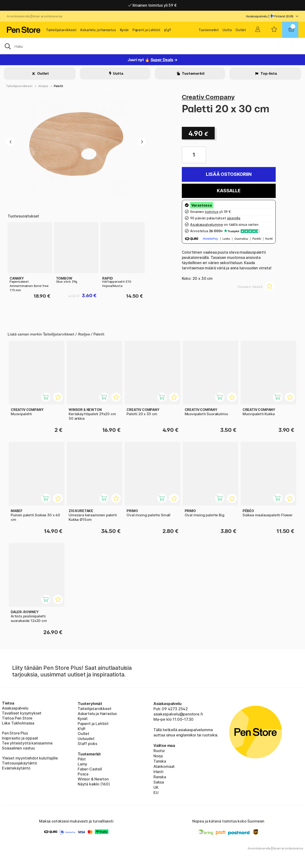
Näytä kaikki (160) (94, 784)
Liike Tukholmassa (18, 723)
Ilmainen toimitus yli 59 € (152, 5)
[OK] (152, 46)
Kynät (124, 30)
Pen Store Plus (15, 733)
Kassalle (229, 191)
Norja (158, 756)
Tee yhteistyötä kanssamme (27, 743)
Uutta (227, 30)
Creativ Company (208, 97)
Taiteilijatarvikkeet (61, 30)
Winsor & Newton (93, 779)
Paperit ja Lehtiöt (146, 30)
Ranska (160, 777)
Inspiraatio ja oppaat (20, 738)
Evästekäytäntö (16, 768)
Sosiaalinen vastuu (18, 748)
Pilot (82, 759)
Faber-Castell (90, 769)
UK (156, 787)
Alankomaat (164, 766)
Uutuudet (86, 739)
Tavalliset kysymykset (22, 713)
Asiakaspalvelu (257, 16)
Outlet (241, 30)
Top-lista (268, 73)
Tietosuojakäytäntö (20, 763)
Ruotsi (159, 751)
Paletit (59, 86)
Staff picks (87, 744)
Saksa (159, 782)
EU (156, 793)
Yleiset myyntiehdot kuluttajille (30, 758)
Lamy (82, 764)
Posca (83, 774)
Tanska (160, 761)
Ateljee (43, 86)
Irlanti (158, 772)
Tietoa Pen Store (17, 718)
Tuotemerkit (209, 30)
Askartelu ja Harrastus (98, 30)
